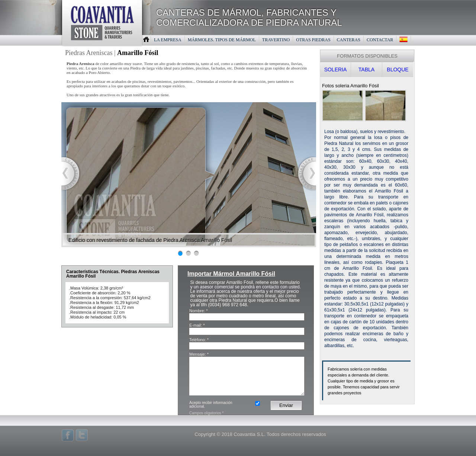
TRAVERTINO (276, 40)
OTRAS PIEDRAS (313, 40)
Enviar (286, 405)
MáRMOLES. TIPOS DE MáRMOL (222, 40)
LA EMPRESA (168, 40)
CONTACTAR (380, 40)
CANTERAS (349, 40)
